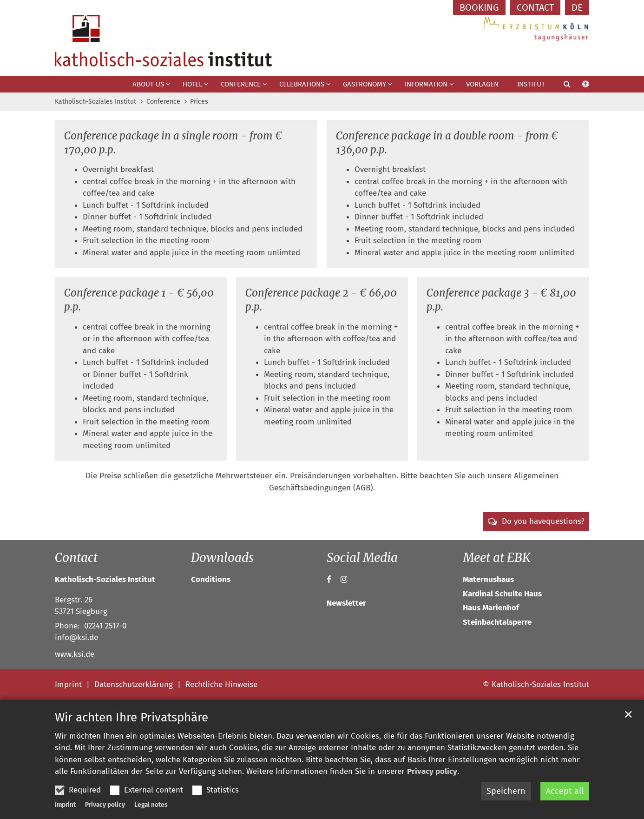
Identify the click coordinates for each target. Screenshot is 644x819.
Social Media (362, 558)
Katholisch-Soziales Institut (95, 102)
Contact (76, 558)
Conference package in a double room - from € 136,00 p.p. (447, 143)
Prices (199, 102)
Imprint (65, 805)
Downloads (222, 558)
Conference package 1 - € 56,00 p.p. (139, 300)
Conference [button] (241, 84)
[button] (561, 86)
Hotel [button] (192, 84)
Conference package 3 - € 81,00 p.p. (501, 300)
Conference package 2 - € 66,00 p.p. (321, 300)
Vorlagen (482, 84)
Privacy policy (432, 771)
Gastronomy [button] (365, 84)
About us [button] (148, 84)
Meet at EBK (497, 558)
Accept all (565, 791)
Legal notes (151, 805)
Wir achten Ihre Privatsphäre (131, 717)
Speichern (506, 791)
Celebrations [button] (302, 84)
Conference (163, 102)
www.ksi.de (75, 654)
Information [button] (426, 84)
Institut (531, 84)
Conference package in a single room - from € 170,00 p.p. (173, 143)
